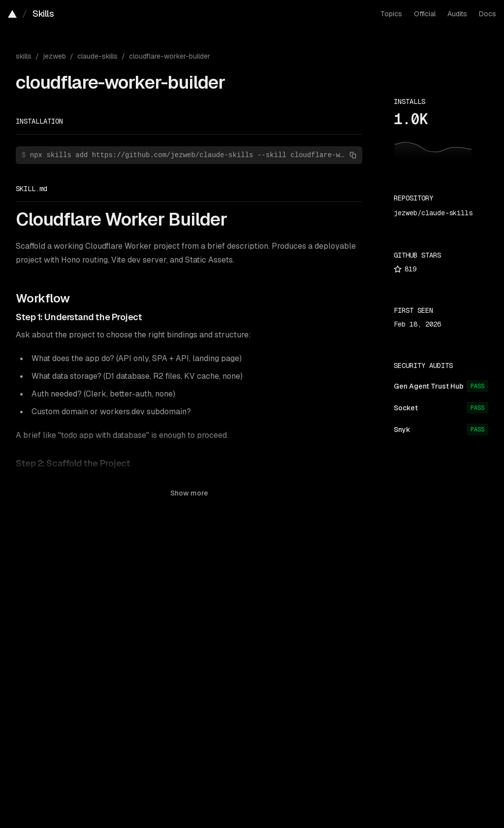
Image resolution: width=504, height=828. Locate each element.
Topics (391, 14)
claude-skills (97, 56)
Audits (457, 14)
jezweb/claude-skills (433, 213)
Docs (488, 14)
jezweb (54, 56)
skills (24, 56)
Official (425, 14)
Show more (189, 493)
